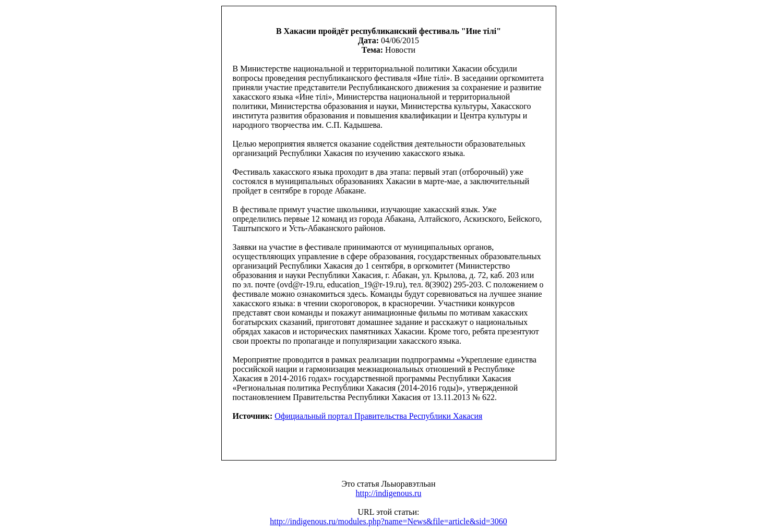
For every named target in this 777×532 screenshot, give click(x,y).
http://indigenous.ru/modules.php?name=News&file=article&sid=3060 (389, 521)
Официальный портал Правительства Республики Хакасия (378, 416)
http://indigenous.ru (389, 493)
